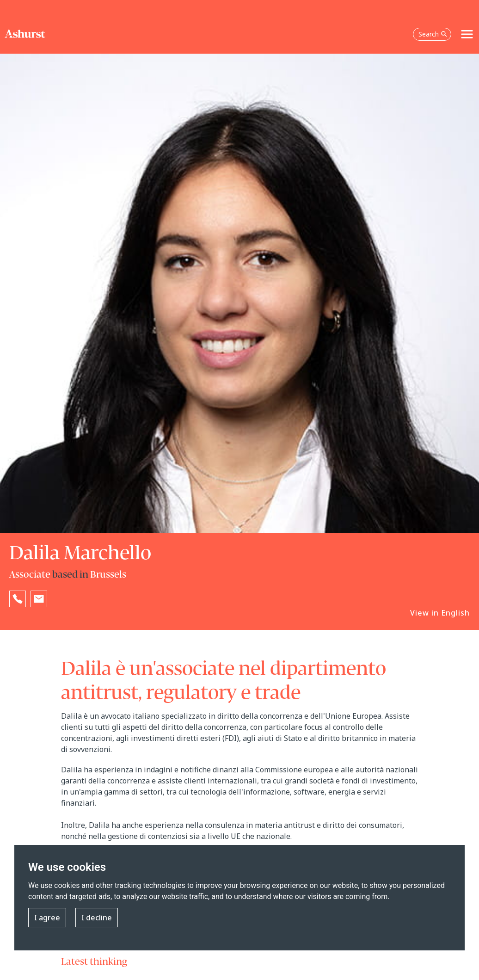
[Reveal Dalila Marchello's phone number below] (18, 599)
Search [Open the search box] (433, 34)
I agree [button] (47, 918)
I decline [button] (97, 918)
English (455, 613)
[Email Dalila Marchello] (39, 599)
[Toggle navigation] (467, 34)
